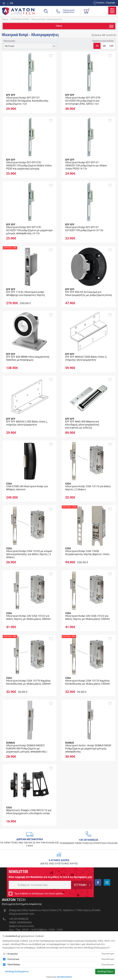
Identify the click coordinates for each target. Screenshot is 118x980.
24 (97, 46)
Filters (85, 26)
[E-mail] (40, 885)
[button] (51, 56)
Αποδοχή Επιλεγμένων (17, 971)
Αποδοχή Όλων (105, 971)
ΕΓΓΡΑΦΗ (80, 885)
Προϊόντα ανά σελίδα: (103, 41)
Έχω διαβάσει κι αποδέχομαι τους (39, 894)
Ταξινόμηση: (9, 41)
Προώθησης (14, 964)
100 (111, 46)
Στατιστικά (13, 959)
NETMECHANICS (65, 977)
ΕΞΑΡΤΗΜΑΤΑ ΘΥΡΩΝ (20, 19)
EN (12, 3)
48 (104, 46)
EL (4, 3)
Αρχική (5, 19)
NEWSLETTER (18, 871)
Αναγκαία (12, 954)
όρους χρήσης (56, 894)
